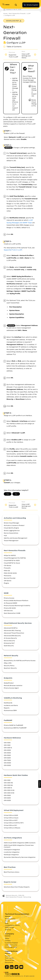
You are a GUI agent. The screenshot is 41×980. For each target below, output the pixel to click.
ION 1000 (7, 743)
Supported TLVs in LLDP (13, 250)
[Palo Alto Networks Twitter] (17, 968)
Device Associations (11, 533)
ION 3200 (7, 755)
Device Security (9, 641)
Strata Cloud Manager (11, 523)
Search (7, 921)
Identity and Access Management (16, 538)
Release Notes (10, 919)
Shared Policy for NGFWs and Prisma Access (20, 660)
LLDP (29, 13)
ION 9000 (7, 763)
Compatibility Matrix (12, 925)
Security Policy (9, 665)
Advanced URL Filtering (12, 630)
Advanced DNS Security (12, 636)
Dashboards (8, 703)
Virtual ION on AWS (11, 815)
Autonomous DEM (10, 710)
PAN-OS (7, 571)
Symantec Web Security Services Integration (20, 857)
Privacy (8, 956)
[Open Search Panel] (17, 5)
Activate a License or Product (14, 525)
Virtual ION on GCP (11, 820)
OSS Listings (9, 927)
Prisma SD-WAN (10, 608)
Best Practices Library (12, 872)
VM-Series (8, 581)
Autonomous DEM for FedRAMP (15, 728)
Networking (27, 897)
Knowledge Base (11, 947)
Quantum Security (10, 668)
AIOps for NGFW (10, 555)
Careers (8, 940)
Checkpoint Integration (12, 850)
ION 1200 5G (8, 785)
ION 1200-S (8, 748)
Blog (7, 923)
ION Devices (8, 610)
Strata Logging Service (12, 530)
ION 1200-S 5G (9, 793)
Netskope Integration (11, 855)
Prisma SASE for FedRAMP (13, 725)
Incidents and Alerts (11, 705)
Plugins (6, 583)
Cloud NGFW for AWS (12, 560)
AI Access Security (10, 638)
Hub (5, 535)
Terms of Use (10, 960)
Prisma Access (9, 598)
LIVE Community (11, 945)
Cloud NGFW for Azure (12, 563)
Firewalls (7, 568)
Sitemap (8, 930)
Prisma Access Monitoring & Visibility (17, 605)
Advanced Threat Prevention (14, 633)
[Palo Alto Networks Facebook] (7, 968)
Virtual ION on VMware (12, 828)
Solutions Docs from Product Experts (17, 887)
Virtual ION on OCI (10, 825)
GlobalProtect (9, 683)
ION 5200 (7, 758)
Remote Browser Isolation (13, 685)
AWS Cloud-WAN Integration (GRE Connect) (20, 843)
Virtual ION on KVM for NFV (14, 823)
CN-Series (7, 565)
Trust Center (9, 958)
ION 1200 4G (8, 783)
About (7, 938)
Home (5, 13)
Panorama (7, 576)
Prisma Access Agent (11, 688)
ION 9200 (7, 765)
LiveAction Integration (12, 852)
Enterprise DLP (9, 643)
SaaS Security (9, 646)
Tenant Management (11, 540)
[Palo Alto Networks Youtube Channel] (21, 968)
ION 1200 (7, 745)
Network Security (12, 895)
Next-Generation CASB (12, 613)
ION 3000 (7, 753)
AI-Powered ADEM (10, 603)
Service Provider (10, 578)
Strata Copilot (31, 5)
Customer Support (11, 943)
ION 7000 (7, 760)
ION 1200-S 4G (9, 790)
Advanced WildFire (11, 628)
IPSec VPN (8, 663)
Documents (9, 962)
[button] (40, 784)
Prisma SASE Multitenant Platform (16, 600)
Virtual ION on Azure (11, 818)
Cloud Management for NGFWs (15, 558)
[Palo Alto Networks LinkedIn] (12, 968)
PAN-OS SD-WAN (10, 573)
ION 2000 (7, 750)
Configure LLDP (10, 15)
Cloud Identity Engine (11, 528)
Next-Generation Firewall (17, 13)
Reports (7, 708)
